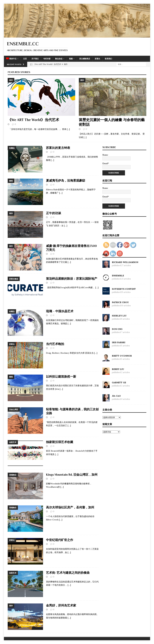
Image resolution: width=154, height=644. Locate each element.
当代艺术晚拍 (55, 344)
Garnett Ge (119, 383)
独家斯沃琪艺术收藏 (60, 442)
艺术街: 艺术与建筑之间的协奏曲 (68, 573)
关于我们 (35, 59)
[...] (68, 129)
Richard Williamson (125, 262)
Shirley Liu (119, 316)
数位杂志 (59, 59)
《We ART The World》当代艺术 (33, 120)
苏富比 (97, 59)
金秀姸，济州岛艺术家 (61, 605)
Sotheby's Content (124, 289)
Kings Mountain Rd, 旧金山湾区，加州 (72, 475)
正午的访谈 (54, 213)
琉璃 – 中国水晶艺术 (60, 311)
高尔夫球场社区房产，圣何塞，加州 (70, 507)
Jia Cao (116, 396)
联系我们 (108, 59)
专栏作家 (47, 59)
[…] (52, 160)
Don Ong (117, 329)
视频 (71, 59)
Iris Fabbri (119, 342)
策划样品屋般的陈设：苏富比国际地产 (72, 279)
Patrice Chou (120, 302)
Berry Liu (118, 369)
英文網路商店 (85, 59)
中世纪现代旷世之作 (60, 540)
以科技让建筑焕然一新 (61, 377)
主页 (25, 59)
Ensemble (118, 276)
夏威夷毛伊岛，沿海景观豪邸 (66, 181)
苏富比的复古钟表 (58, 148)
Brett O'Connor (122, 356)
